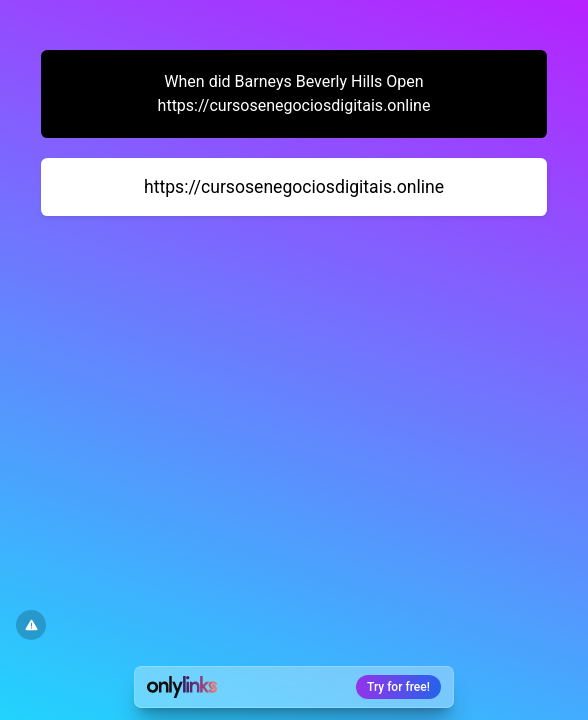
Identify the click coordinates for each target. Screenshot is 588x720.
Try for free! (398, 687)
